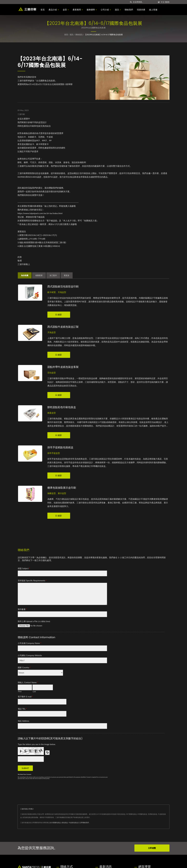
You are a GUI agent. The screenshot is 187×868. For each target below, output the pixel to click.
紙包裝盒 (65, 822)
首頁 (43, 10)
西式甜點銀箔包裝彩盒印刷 (64, 286)
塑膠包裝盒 (57, 822)
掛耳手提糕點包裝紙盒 (61, 447)
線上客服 (154, 10)
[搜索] (131, 2)
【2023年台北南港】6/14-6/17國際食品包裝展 (104, 35)
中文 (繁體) (165, 2)
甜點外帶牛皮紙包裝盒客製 (64, 367)
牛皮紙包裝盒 (73, 822)
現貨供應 (142, 10)
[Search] (144, 2)
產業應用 (78, 10)
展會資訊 (79, 35)
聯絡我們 (130, 10)
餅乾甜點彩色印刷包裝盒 (62, 407)
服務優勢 (92, 10)
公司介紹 (106, 10)
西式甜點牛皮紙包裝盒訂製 (64, 327)
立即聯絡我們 (84, 822)
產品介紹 (54, 10)
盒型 (66, 10)
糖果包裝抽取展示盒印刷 (62, 487)
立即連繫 (152, 847)
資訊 (118, 10)
